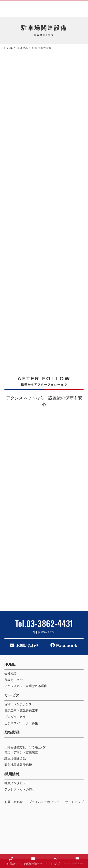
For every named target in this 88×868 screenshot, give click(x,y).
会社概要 (11, 673)
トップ (55, 861)
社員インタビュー (17, 783)
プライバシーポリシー (44, 802)
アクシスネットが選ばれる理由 (26, 686)
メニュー (77, 861)
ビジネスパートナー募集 (21, 723)
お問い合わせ (27, 646)
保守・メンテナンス (18, 704)
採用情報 (12, 774)
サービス (12, 695)
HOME (9, 48)
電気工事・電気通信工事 (21, 711)
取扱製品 (23, 48)
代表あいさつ (14, 680)
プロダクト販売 (15, 717)
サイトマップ (74, 802)
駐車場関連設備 (15, 759)
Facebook (66, 646)
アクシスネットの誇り (20, 789)
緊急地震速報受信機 (18, 765)
